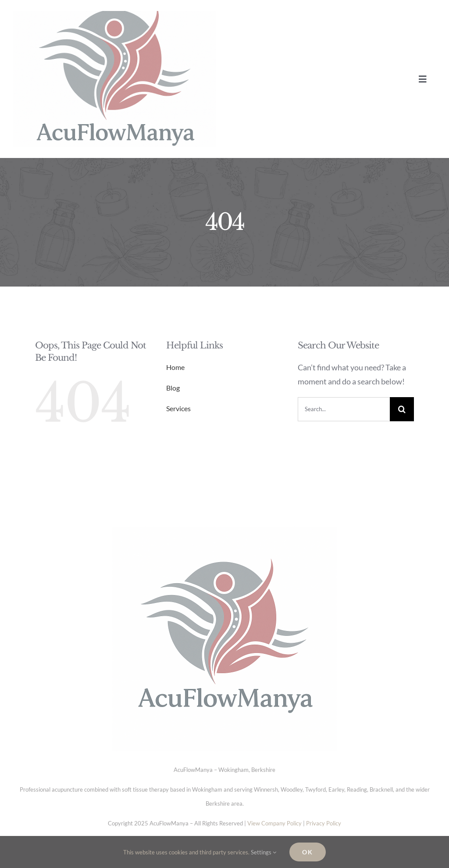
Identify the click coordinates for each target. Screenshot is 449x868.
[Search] (402, 409)
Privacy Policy (324, 823)
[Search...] (344, 409)
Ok (308, 852)
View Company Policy (274, 823)
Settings (264, 852)
